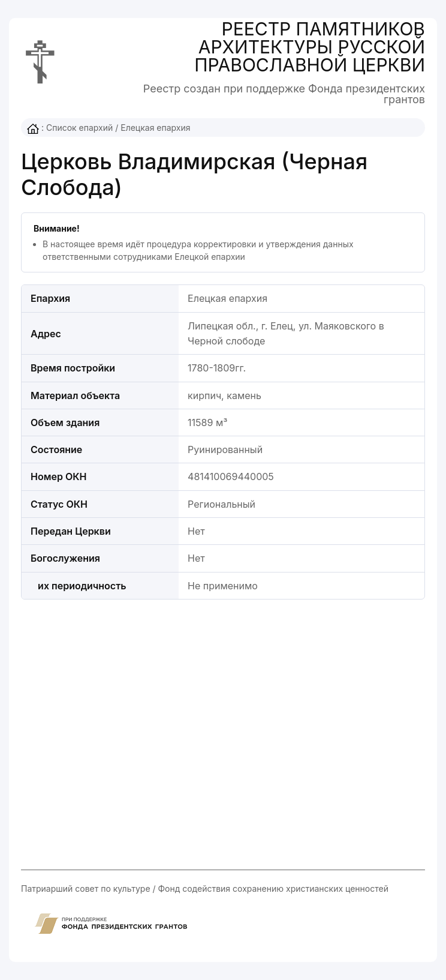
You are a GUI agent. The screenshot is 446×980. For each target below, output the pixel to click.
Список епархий (79, 128)
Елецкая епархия (155, 128)
